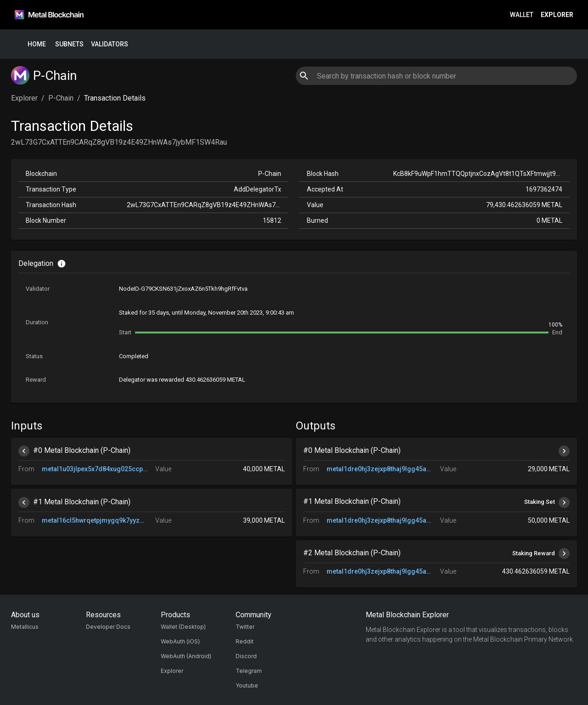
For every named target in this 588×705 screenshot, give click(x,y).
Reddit (245, 641)
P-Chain (61, 98)
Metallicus (25, 627)
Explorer (557, 15)
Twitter (245, 627)
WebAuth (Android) (186, 656)
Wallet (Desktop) (183, 627)
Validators (110, 44)
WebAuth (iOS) (180, 641)
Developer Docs (108, 627)
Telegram (249, 671)
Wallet (522, 15)
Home (37, 44)
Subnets (69, 44)
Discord (246, 656)
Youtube (247, 685)
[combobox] (436, 76)
